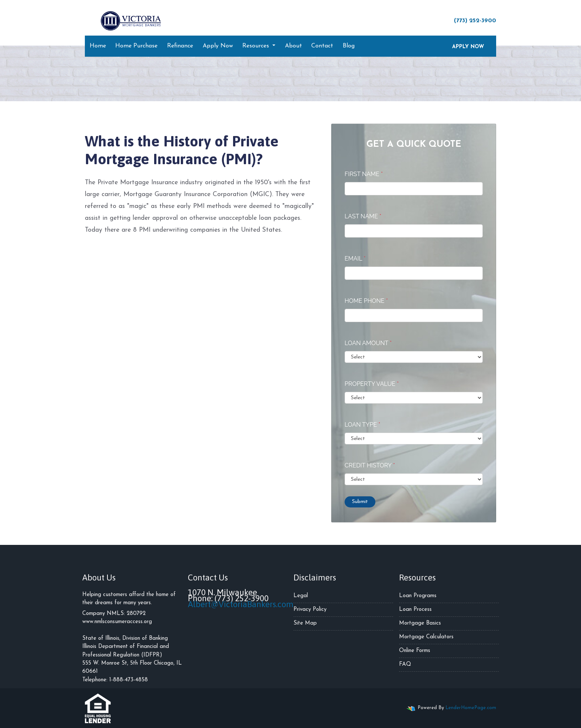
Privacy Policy (310, 610)
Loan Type (362, 425)
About (293, 46)
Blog (349, 46)
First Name (364, 174)
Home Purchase (136, 46)
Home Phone (366, 301)
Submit (360, 502)
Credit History (370, 465)
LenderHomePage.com (471, 708)
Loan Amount (368, 343)
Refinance (180, 46)
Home (98, 46)
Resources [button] (257, 46)
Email (355, 259)
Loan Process (415, 610)
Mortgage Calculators (426, 637)
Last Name (363, 216)
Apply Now (218, 46)
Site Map (305, 623)
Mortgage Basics (420, 623)
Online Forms (415, 651)
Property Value (372, 384)
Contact (322, 46)
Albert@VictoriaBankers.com (241, 604)
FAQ (405, 664)
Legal (301, 596)
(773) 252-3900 (471, 20)
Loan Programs (418, 596)
